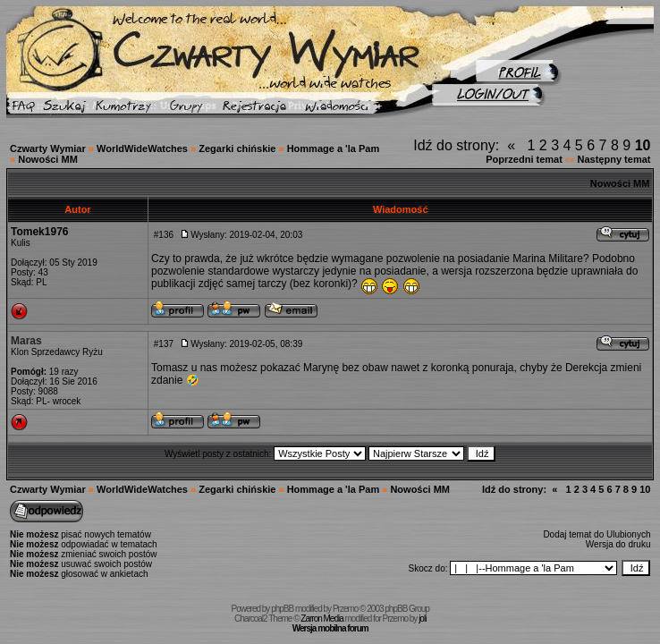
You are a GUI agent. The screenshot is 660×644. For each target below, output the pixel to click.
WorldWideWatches (142, 148)
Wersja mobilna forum (330, 628)
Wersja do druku (618, 544)
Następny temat (614, 159)
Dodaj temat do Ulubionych (597, 534)
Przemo (345, 609)
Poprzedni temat (524, 159)
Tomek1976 (39, 232)
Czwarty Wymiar (48, 148)
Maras (26, 341)
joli (422, 619)
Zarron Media (322, 619)
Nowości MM (48, 159)
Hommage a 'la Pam (334, 148)
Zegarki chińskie (237, 148)
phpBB (282, 609)
